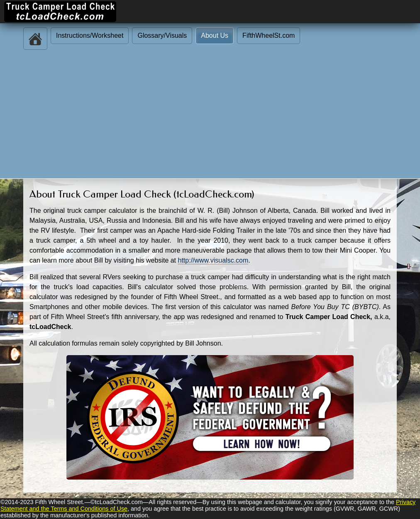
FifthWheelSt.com (269, 35)
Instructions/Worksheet (90, 35)
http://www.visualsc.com (213, 260)
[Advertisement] (210, 116)
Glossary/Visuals (162, 35)
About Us (215, 35)
